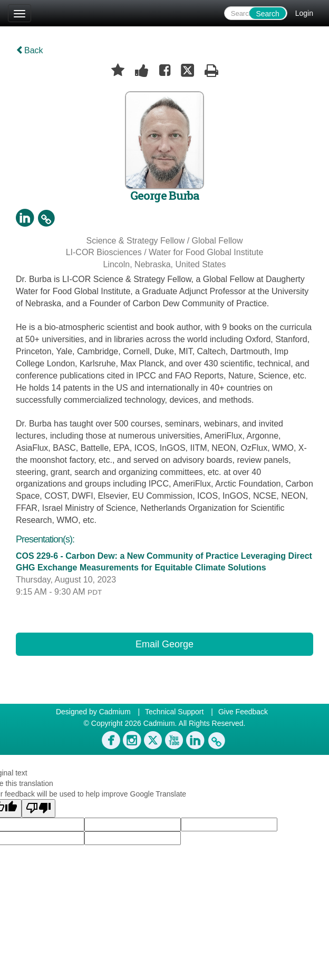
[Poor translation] (38, 808)
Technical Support (174, 712)
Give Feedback (243, 712)
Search (267, 14)
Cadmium (115, 712)
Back (30, 50)
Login (304, 13)
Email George (164, 644)
